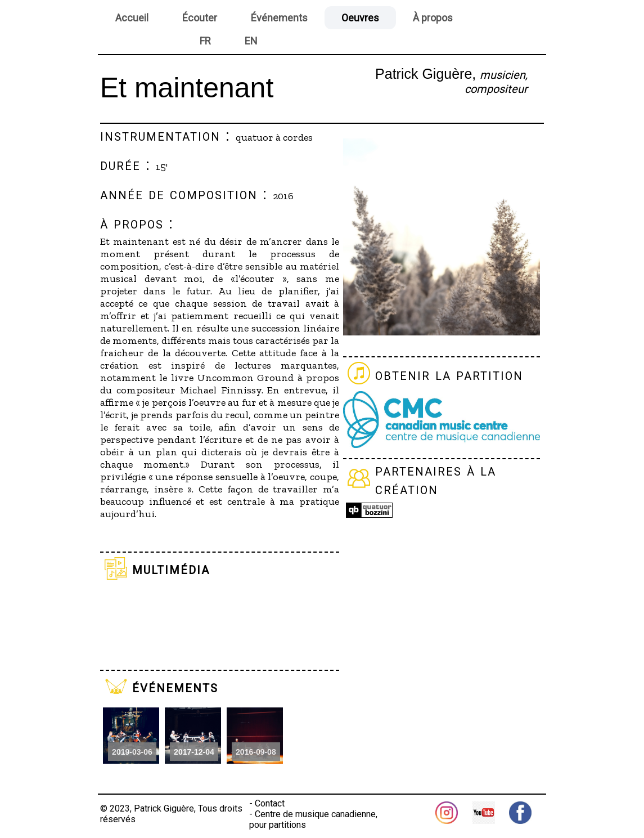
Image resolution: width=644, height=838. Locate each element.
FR (205, 41)
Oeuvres (360, 18)
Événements (279, 18)
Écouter (200, 18)
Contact (270, 803)
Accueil (132, 18)
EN (251, 41)
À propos (433, 18)
